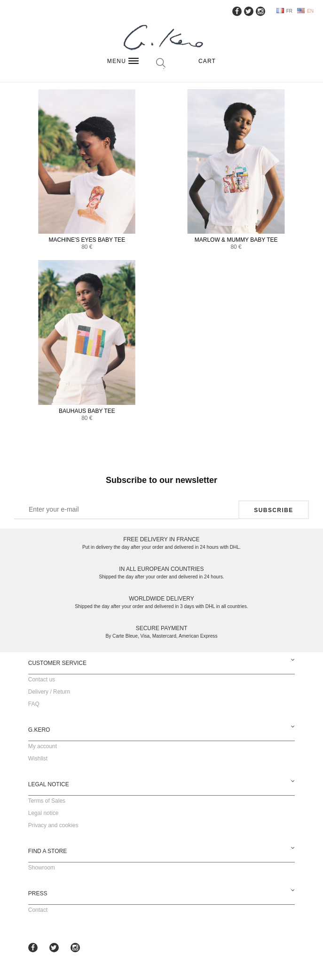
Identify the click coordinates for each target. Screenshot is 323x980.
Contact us (42, 680)
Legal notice (43, 813)
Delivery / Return (49, 692)
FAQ (34, 704)
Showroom (42, 868)
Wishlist (38, 759)
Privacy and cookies (53, 825)
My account (43, 746)
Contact (38, 910)
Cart (207, 61)
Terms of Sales (47, 801)
